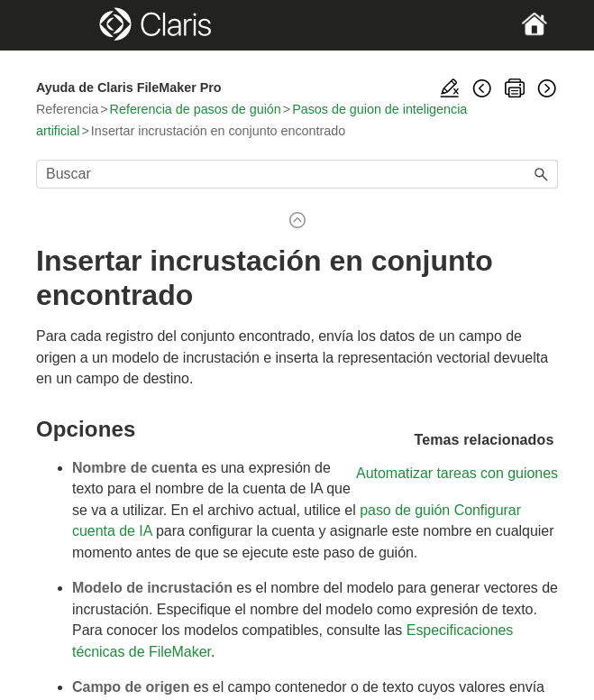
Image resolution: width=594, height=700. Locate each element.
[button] (542, 174)
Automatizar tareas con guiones (457, 473)
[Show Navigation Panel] (61, 25)
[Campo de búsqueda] (297, 174)
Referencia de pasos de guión (196, 109)
